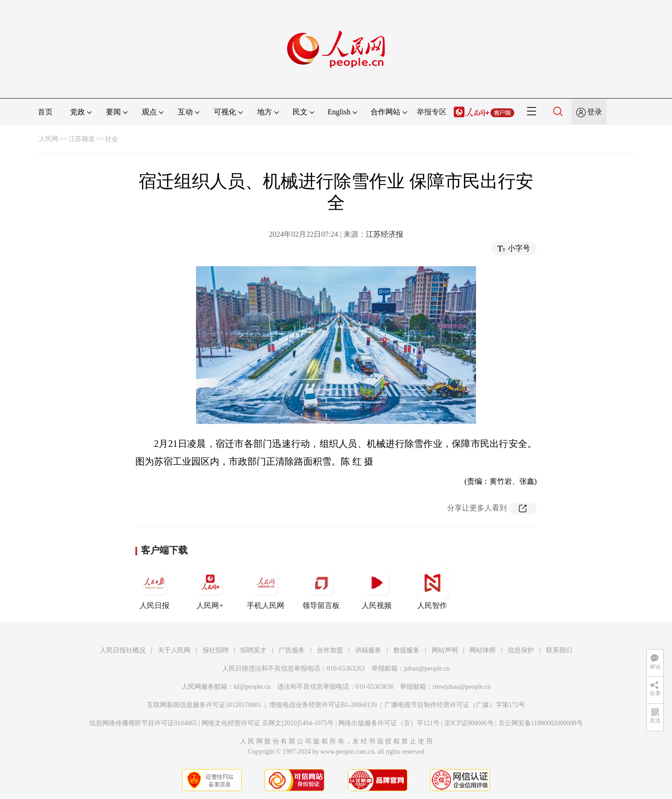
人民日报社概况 (123, 650)
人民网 (49, 139)
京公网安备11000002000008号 (541, 723)
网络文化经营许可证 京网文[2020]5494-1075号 (268, 723)
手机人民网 (266, 588)
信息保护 (521, 650)
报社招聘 (216, 650)
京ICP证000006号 (469, 723)
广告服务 (292, 650)
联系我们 (559, 650)
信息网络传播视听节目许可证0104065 (143, 723)
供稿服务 (368, 650)
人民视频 (377, 588)
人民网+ (210, 588)
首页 (45, 112)
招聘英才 (253, 650)
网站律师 (483, 650)
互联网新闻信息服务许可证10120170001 (204, 705)
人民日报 (154, 588)
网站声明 (445, 650)
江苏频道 (82, 139)
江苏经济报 (385, 234)
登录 (595, 112)
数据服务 (406, 650)
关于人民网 (174, 650)
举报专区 (432, 112)
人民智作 (432, 588)
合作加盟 (330, 650)
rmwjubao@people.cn (462, 687)
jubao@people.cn (427, 668)
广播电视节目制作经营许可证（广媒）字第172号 (455, 705)
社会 (112, 139)
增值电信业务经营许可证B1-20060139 (323, 705)
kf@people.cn (252, 687)
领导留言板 (321, 588)
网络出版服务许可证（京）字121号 (389, 723)
